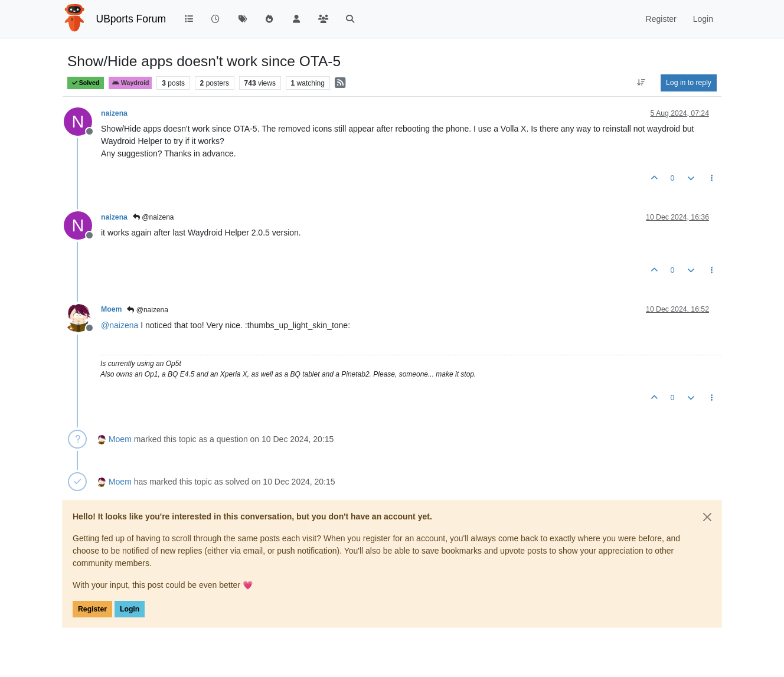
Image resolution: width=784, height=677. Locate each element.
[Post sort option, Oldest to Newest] (641, 83)
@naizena (153, 217)
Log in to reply (689, 83)
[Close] (707, 517)
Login (130, 609)
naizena (114, 113)
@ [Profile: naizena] (120, 325)
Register (92, 609)
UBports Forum (131, 19)
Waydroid (130, 83)
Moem (111, 309)
